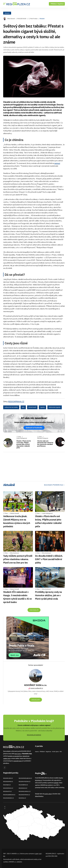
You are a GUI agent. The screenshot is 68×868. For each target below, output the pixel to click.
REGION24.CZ (23, 798)
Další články (34, 610)
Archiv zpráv (56, 751)
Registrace (61, 4)
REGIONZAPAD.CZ (8, 781)
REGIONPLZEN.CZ (8, 778)
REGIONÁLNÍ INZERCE (34, 735)
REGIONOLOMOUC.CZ (25, 791)
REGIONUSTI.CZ (8, 791)
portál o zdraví (48, 794)
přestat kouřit (32, 407)
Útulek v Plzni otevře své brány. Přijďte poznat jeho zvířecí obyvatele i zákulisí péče (24, 444)
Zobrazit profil (36, 700)
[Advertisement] (34, 466)
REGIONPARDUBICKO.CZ (26, 778)
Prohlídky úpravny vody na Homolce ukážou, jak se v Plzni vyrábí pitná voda (48, 595)
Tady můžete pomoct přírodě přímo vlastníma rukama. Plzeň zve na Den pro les (18, 559)
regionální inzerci (18, 761)
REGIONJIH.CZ (7, 785)
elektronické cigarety (55, 407)
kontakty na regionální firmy (15, 756)
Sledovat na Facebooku (34, 428)
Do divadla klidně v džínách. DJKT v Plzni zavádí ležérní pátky (49, 559)
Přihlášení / (54, 4)
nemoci (57, 163)
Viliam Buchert (11, 19)
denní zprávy (18, 754)
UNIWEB (56, 783)
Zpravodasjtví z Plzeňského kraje (53, 485)
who (23, 407)
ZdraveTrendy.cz (39, 796)
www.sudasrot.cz (36, 688)
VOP (41, 854)
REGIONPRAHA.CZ (16, 401)
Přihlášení (43, 751)
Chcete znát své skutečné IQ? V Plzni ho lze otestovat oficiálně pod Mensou (44, 443)
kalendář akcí (27, 756)
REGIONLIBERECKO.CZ (10, 795)
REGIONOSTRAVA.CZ (25, 795)
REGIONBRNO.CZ (24, 785)
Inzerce (37, 751)
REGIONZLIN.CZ (23, 788)
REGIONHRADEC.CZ (9, 798)
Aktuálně (7, 13)
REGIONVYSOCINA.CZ (25, 781)
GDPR (37, 854)
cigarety (42, 407)
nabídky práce (7, 758)
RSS (62, 751)
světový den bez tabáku (11, 407)
